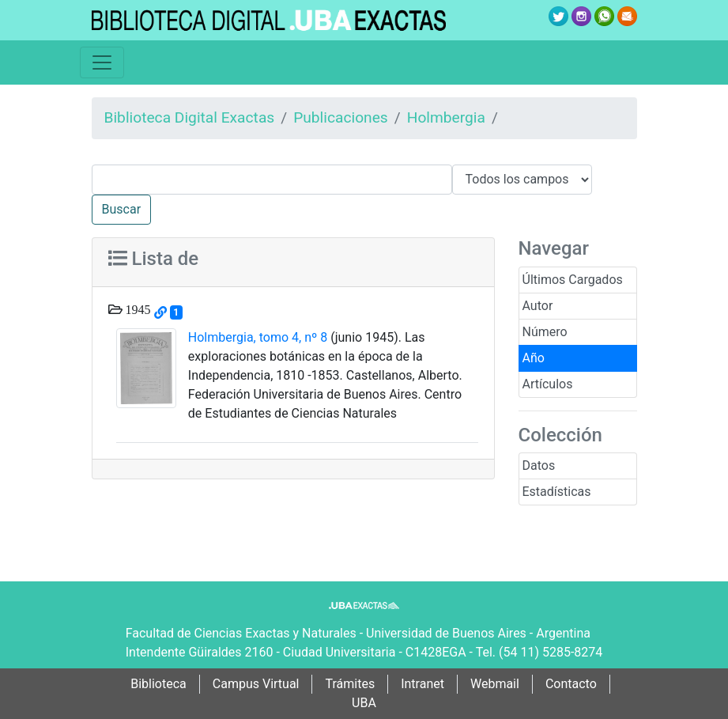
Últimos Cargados (573, 280)
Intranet (422, 684)
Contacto (571, 684)
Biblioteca (158, 684)
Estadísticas (557, 492)
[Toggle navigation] (102, 62)
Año (534, 358)
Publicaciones (341, 117)
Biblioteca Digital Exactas (190, 117)
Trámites (350, 684)
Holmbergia (446, 117)
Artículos (548, 384)
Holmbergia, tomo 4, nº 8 (258, 337)
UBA (364, 703)
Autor (538, 306)
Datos (539, 465)
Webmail (495, 684)
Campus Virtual (256, 684)
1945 (137, 309)
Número (545, 332)
